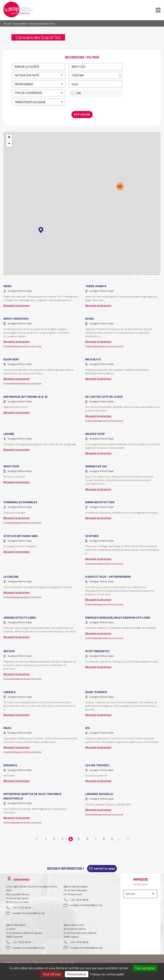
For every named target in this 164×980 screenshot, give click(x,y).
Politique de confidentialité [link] (107, 974)
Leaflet (138, 274)
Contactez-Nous (105, 869)
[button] (41, 230)
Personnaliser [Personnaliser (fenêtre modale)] (77, 974)
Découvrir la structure (16, 305)
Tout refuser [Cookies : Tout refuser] (52, 974)
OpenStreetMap (148, 274)
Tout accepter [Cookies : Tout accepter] (145, 968)
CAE (79, 93)
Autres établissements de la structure (22, 346)
